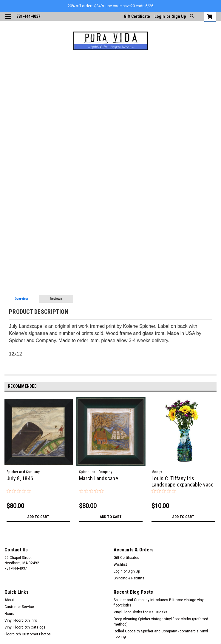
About (9, 600)
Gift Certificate (137, 16)
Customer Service (19, 607)
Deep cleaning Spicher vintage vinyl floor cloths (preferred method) (161, 622)
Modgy (157, 472)
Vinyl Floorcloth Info (21, 620)
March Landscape (99, 478)
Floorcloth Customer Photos (28, 634)
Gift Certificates (126, 558)
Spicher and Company (23, 472)
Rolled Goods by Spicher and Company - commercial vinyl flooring (161, 634)
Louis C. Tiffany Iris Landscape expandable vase (183, 481)
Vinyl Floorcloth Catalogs (25, 627)
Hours (9, 614)
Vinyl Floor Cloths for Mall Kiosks (140, 612)
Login (160, 16)
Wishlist (120, 565)
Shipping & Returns (129, 578)
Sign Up (179, 16)
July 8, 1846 (20, 478)
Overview (21, 299)
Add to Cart (38, 517)
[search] (191, 16)
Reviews (56, 299)
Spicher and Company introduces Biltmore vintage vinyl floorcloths (159, 603)
